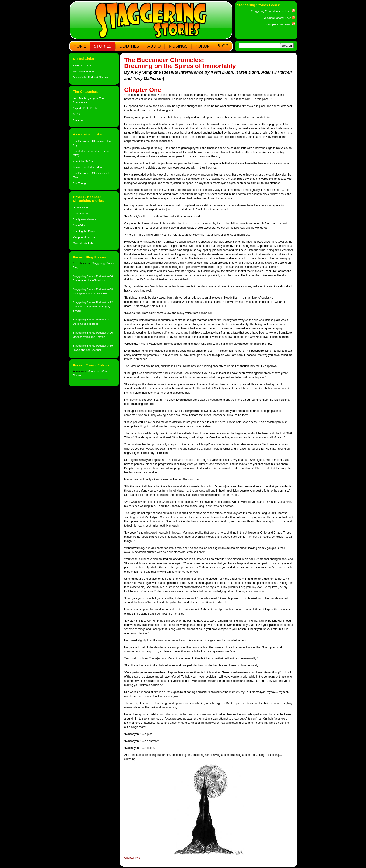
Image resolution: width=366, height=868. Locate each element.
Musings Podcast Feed (279, 18)
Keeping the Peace (84, 231)
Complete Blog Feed (281, 24)
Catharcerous (81, 213)
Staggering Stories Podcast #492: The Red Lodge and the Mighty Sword (93, 306)
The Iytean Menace (84, 219)
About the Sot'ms (83, 161)
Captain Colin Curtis (85, 108)
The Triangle (80, 183)
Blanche (78, 120)
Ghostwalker (80, 207)
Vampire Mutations (84, 237)
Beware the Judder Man (87, 167)
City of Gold (80, 225)
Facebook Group (83, 65)
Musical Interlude (83, 243)
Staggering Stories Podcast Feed (273, 11)
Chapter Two (132, 858)
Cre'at (76, 114)
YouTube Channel (84, 71)
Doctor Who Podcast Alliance (90, 77)
